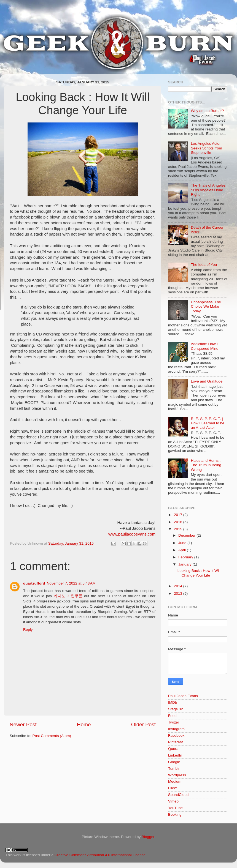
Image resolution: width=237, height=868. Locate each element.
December (187, 535)
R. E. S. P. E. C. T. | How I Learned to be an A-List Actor (208, 423)
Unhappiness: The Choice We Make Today (206, 306)
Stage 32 (176, 709)
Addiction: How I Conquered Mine (204, 346)
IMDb (173, 702)
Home (84, 724)
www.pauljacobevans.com (132, 534)
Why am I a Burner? (207, 111)
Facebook (176, 735)
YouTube (175, 808)
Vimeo (173, 801)
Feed (172, 716)
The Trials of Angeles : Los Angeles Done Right (208, 190)
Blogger (148, 837)
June (183, 543)
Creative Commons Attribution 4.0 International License (100, 855)
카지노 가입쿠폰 (68, 596)
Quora (173, 749)
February (186, 557)
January (185, 564)
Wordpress (177, 775)
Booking (175, 814)
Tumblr (174, 769)
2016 (179, 522)
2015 (179, 529)
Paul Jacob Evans (183, 696)
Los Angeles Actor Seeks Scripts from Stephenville (206, 148)
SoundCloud (178, 795)
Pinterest (175, 742)
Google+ (175, 762)
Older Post (143, 724)
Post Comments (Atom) (52, 736)
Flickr (173, 788)
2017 (179, 515)
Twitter (174, 722)
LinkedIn (175, 755)
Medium (175, 781)
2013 (179, 593)
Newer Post (23, 724)
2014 (179, 586)
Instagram (176, 729)
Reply (28, 630)
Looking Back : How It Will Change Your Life (199, 573)
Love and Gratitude (207, 381)
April (183, 550)
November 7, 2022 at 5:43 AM (71, 583)
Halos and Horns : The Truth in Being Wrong (206, 465)
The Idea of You (204, 265)
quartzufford (34, 583)
